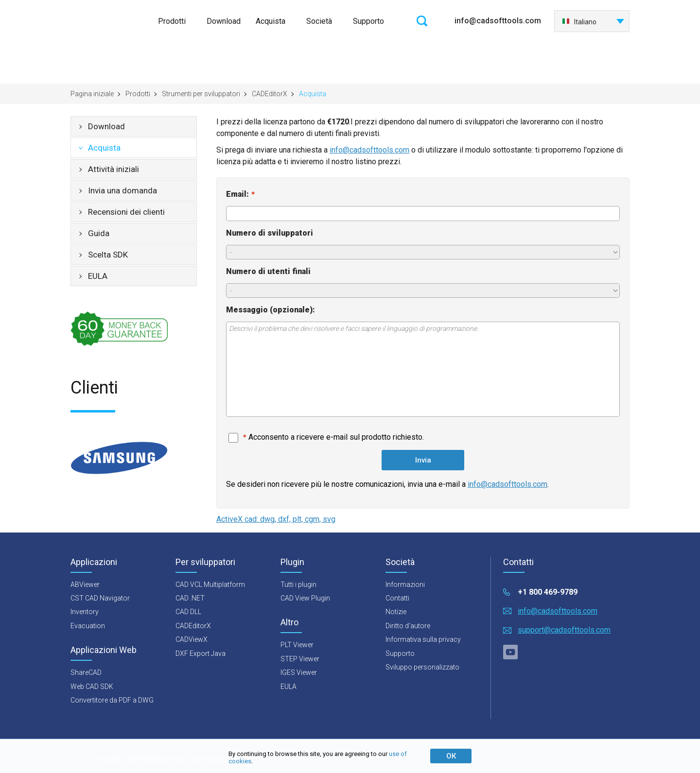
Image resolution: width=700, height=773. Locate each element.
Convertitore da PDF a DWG (112, 700)
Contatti (397, 598)
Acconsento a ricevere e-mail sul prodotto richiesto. (333, 437)
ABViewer (85, 584)
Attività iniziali (114, 169)
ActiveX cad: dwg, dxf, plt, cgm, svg (276, 519)
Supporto (368, 21)
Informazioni (405, 584)
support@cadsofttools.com (564, 630)
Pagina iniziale (92, 94)
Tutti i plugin (298, 584)
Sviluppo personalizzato (422, 667)
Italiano (579, 22)
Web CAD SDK (92, 687)
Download (224, 21)
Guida (99, 233)
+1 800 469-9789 (548, 592)
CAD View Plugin (305, 598)
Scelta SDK (108, 255)
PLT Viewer (297, 645)
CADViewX (192, 639)
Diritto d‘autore (408, 626)
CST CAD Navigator (100, 598)
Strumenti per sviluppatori (201, 94)
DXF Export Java (201, 653)
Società (319, 21)
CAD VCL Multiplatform (210, 584)
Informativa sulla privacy (423, 639)
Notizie (396, 612)
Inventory (85, 612)
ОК (451, 756)
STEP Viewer (300, 659)
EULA (98, 276)
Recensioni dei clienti (126, 212)
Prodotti (172, 21)
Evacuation (88, 626)
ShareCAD (86, 672)
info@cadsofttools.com (498, 21)
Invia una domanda (122, 190)
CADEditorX (270, 94)
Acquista (271, 21)
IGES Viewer (299, 672)
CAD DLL (188, 612)
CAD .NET (190, 598)
